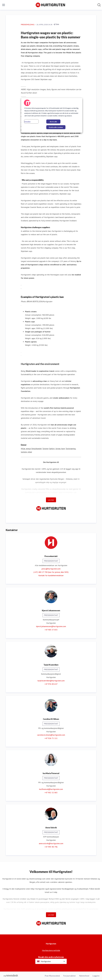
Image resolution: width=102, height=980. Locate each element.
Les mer (51, 500)
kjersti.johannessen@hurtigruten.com (51, 626)
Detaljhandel (37, 449)
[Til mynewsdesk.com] (11, 976)
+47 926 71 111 (51, 738)
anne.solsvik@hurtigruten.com (51, 843)
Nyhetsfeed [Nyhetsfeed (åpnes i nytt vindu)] (84, 976)
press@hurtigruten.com (51, 569)
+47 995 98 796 (51, 847)
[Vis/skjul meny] (4, 5)
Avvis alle (53, 122)
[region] (52, 115)
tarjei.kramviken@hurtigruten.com (51, 681)
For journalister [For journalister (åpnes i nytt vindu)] (70, 976)
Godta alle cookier (56, 127)
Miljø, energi (26, 449)
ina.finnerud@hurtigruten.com (51, 789)
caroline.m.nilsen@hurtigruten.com (51, 735)
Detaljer (27, 121)
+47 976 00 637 (51, 684)
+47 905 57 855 (51, 630)
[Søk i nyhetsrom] (99, 5)
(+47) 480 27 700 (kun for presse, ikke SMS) (51, 572)
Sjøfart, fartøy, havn (57, 449)
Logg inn (96, 976)
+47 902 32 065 (51, 793)
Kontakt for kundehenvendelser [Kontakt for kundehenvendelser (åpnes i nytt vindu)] (51, 575)
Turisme (45, 449)
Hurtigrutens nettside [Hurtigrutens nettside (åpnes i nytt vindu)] (51, 950)
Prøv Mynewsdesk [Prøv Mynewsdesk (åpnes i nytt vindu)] (52, 976)
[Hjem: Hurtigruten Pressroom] (50, 5)
